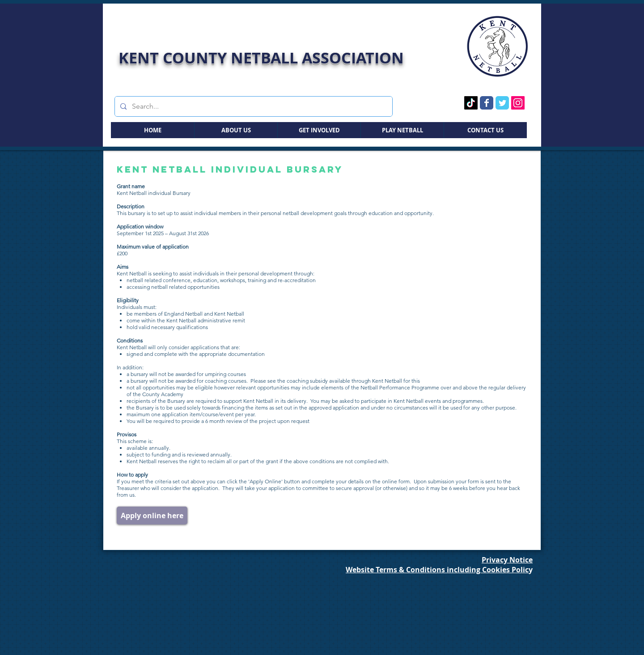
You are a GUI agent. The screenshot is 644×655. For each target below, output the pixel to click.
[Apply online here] (152, 516)
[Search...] (253, 106)
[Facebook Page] (487, 103)
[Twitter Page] (502, 103)
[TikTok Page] (471, 103)
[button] (236, 130)
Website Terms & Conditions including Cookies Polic (437, 570)
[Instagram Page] (518, 103)
